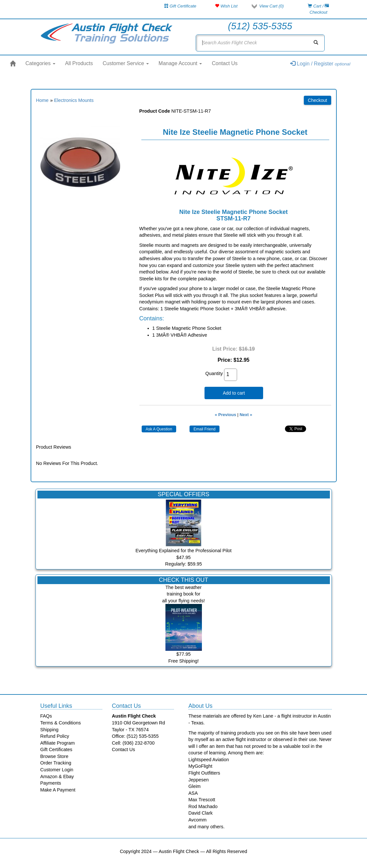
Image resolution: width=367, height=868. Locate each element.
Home (42, 100)
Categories (40, 63)
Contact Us (225, 63)
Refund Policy (55, 736)
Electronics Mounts (74, 100)
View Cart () (271, 6)
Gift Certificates (56, 749)
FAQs (46, 716)
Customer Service (126, 63)
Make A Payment (58, 790)
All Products (79, 63)
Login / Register (320, 64)
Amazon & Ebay (57, 777)
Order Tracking (56, 763)
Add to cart (234, 393)
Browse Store (54, 756)
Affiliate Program (58, 743)
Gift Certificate (180, 6)
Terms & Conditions (61, 723)
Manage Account (180, 63)
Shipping (49, 730)
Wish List (226, 6)
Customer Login (57, 770)
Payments (51, 783)
